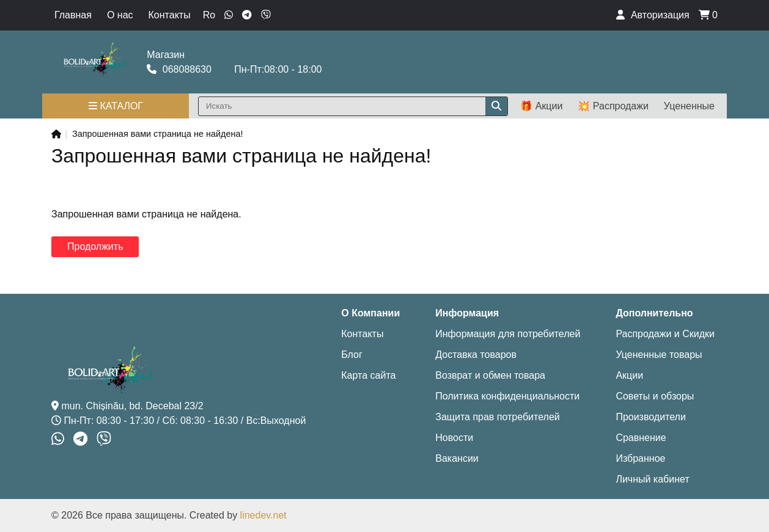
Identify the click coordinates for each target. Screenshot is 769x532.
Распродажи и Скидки (665, 334)
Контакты (170, 15)
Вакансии (457, 458)
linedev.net (263, 515)
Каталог (116, 106)
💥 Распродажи (613, 106)
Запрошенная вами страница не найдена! (157, 134)
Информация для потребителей (508, 334)
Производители (651, 417)
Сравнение (641, 438)
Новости (454, 438)
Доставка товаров (476, 355)
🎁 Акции (541, 106)
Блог (352, 355)
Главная (73, 15)
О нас (120, 15)
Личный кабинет (652, 479)
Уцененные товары (659, 355)
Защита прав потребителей (498, 417)
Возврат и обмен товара (490, 375)
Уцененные (689, 106)
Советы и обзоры (655, 396)
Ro (209, 15)
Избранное (640, 458)
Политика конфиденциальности (507, 396)
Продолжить (95, 246)
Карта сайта (368, 375)
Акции (629, 375)
